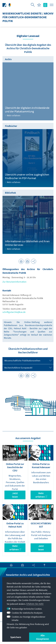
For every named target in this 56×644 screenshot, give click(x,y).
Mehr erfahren (41, 495)
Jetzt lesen (15, 495)
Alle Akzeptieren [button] (42, 637)
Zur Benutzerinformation (14, 282)
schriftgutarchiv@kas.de (14, 312)
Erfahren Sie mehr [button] (35, 604)
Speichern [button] (16, 637)
